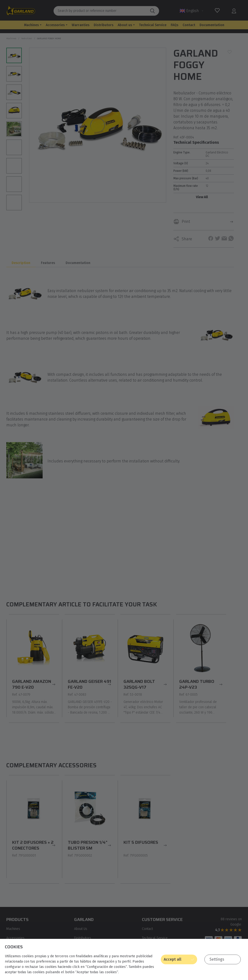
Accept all (173, 959)
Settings (217, 959)
